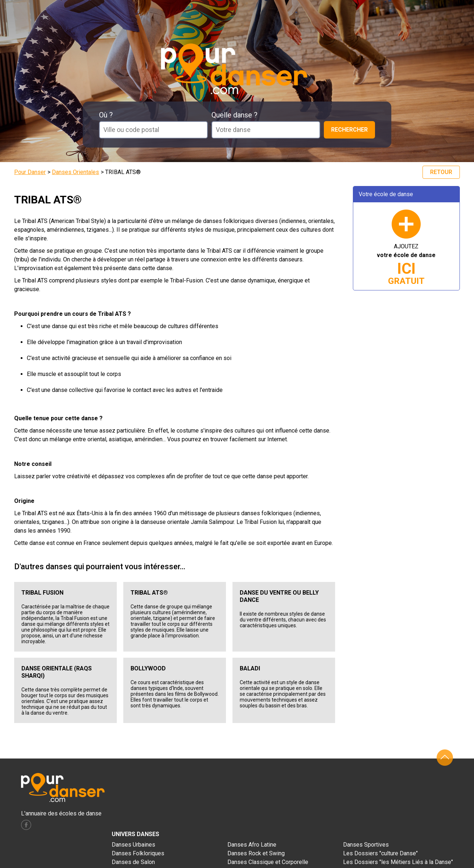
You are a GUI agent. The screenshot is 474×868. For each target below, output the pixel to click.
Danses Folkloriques (138, 853)
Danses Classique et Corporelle (268, 862)
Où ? (106, 115)
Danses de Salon (133, 862)
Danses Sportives (366, 845)
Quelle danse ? (234, 115)
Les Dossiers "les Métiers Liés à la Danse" (398, 862)
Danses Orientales (75, 172)
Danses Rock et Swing (256, 853)
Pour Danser (30, 172)
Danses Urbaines (133, 845)
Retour (441, 172)
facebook (26, 825)
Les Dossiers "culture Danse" (380, 853)
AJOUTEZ (406, 264)
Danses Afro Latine (252, 845)
